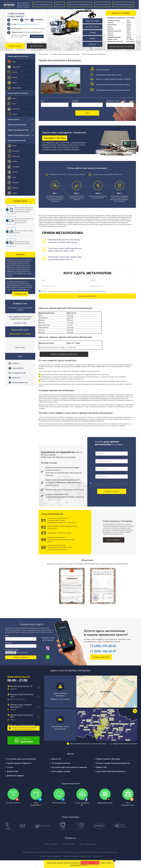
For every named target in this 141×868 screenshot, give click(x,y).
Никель (13, 172)
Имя (43, 101)
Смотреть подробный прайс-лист (64, 354)
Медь (110, 27)
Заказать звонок (15, 46)
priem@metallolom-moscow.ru (28, 24)
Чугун (12, 104)
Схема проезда (37, 36)
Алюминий (112, 25)
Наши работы (18, 368)
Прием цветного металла (18, 56)
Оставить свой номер (101, 657)
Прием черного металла (18, 93)
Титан (12, 146)
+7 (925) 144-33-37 (16, 16)
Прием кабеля (13, 119)
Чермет (13, 114)
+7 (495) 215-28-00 (16, 14)
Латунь (110, 33)
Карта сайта (97, 856)
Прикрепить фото (12, 650)
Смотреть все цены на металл (121, 46)
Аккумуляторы (113, 21)
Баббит (13, 161)
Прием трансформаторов (18, 130)
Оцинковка (14, 109)
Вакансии (16, 378)
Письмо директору (20, 382)
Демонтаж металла (115, 41)
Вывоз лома (112, 39)
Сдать (87, 113)
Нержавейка (14, 88)
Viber (27, 19)
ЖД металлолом (114, 31)
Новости (16, 363)
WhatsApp (39, 19)
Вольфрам (14, 151)
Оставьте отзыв (20, 323)
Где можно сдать (37, 46)
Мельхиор (14, 156)
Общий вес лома (113, 101)
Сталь (12, 98)
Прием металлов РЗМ (17, 140)
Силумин (13, 183)
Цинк (12, 177)
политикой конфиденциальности (96, 291)
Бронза (110, 29)
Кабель (110, 23)
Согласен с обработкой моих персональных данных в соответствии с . (73, 291)
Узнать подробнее (114, 540)
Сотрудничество (19, 373)
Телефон (75, 101)
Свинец (110, 35)
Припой (13, 188)
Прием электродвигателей (19, 135)
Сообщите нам (20, 294)
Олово (12, 193)
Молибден (14, 167)
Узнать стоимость (21, 657)
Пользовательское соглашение (50, 856)
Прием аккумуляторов (17, 125)
